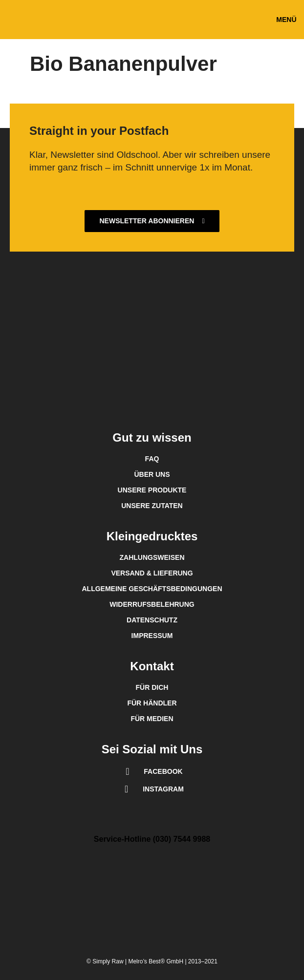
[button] (286, 20)
